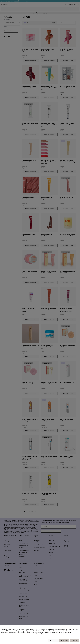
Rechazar (64, 641)
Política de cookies (67, 632)
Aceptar (74, 641)
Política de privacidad (40, 635)
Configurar (54, 641)
